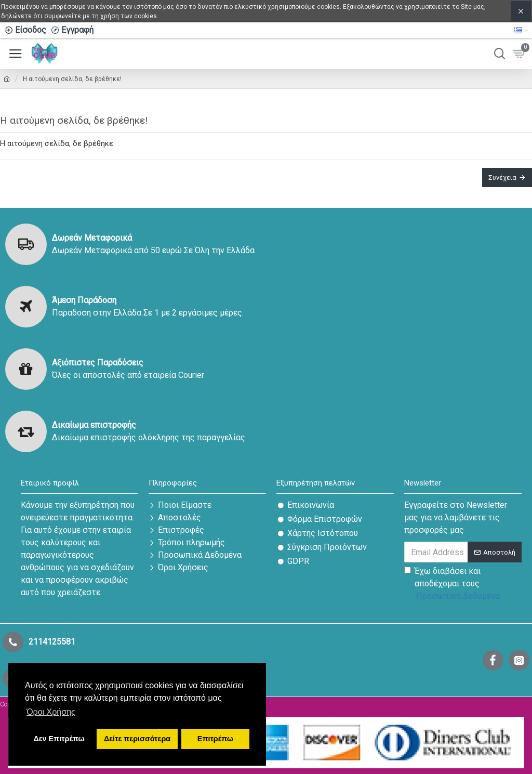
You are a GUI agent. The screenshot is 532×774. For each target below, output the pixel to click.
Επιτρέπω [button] (215, 739)
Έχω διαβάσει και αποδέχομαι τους (453, 585)
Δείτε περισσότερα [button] (137, 739)
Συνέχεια (502, 178)
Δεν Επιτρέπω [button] (59, 739)
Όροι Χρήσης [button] (51, 712)
